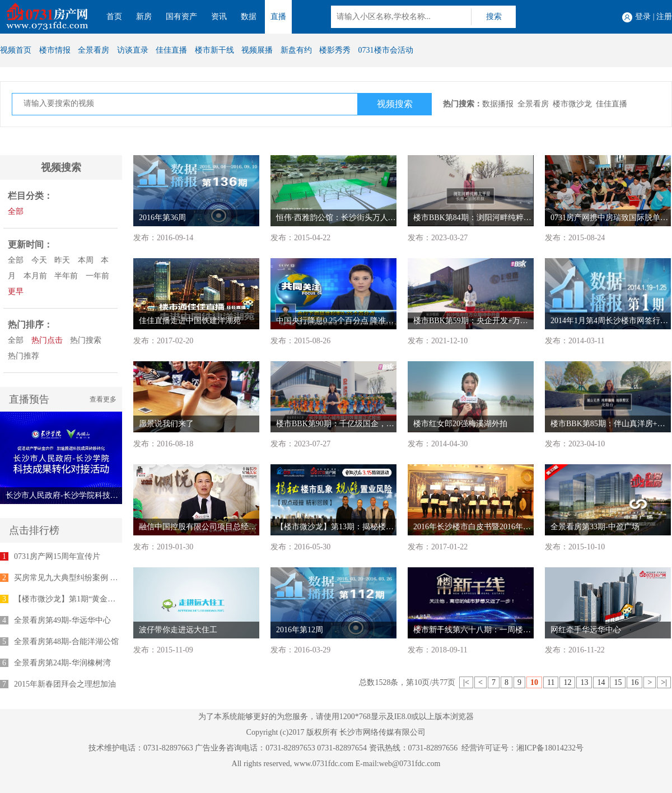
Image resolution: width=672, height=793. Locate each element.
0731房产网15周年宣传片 (57, 556)
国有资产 (181, 17)
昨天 (62, 260)
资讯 (219, 17)
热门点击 (47, 340)
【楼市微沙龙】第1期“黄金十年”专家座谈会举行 (98, 599)
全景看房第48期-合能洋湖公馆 (66, 642)
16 (634, 682)
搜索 (494, 17)
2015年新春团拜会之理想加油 (65, 684)
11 (551, 682)
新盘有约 (296, 50)
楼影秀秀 (335, 50)
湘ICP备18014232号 (550, 748)
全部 (16, 211)
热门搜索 (86, 340)
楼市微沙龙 (572, 104)
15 (618, 682)
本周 (86, 260)
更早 (16, 291)
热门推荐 (24, 356)
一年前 (97, 276)
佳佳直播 (171, 50)
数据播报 (498, 104)
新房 (144, 17)
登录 (643, 17)
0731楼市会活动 (386, 50)
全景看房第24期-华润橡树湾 (62, 663)
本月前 (35, 276)
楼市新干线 (214, 50)
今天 (39, 260)
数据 (249, 17)
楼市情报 (55, 50)
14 (601, 682)
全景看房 (94, 50)
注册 (664, 17)
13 (584, 682)
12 (567, 682)
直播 (278, 17)
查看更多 (103, 399)
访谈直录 (133, 50)
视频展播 (257, 50)
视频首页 (16, 50)
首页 (114, 17)
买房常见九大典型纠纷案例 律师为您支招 (86, 578)
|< (466, 682)
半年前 (66, 276)
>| (664, 682)
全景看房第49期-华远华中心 (62, 620)
